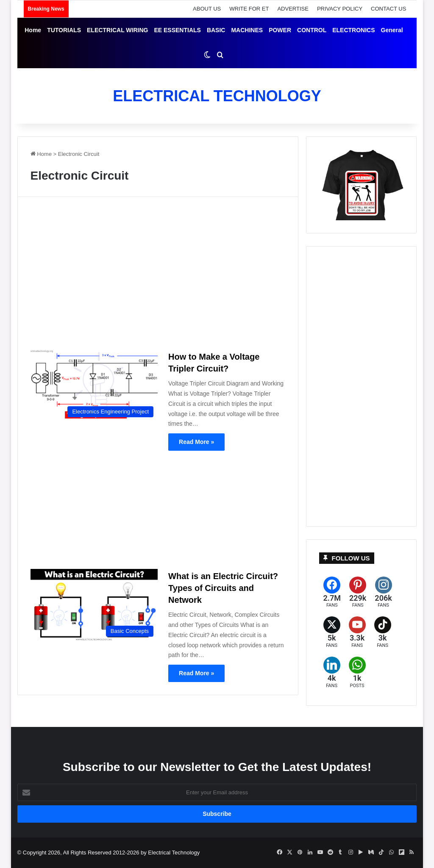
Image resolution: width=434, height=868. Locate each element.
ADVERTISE (293, 9)
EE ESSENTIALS (177, 30)
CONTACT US (388, 9)
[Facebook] (332, 592)
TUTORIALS (64, 30)
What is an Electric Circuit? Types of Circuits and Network (223, 588)
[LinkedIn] (332, 672)
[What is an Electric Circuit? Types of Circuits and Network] (94, 605)
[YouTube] (357, 632)
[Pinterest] (358, 592)
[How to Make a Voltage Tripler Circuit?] (94, 385)
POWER (280, 30)
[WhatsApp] (357, 672)
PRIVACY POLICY (340, 9)
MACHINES (247, 30)
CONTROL (312, 30)
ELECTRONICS (353, 30)
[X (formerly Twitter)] (332, 632)
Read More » (196, 442)
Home (33, 30)
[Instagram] (383, 592)
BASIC (216, 30)
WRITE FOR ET (249, 9)
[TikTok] (383, 632)
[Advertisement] (158, 277)
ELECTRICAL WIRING (117, 30)
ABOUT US (207, 9)
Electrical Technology (174, 853)
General (392, 30)
